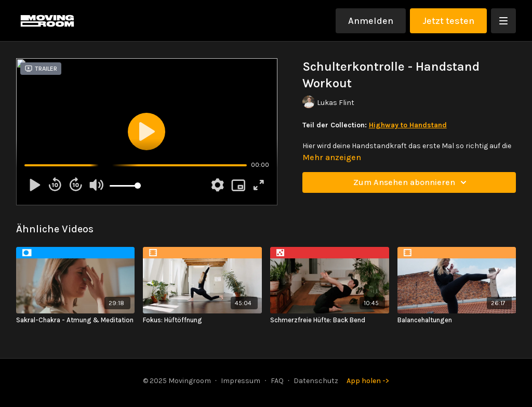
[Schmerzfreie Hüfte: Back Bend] (330, 320)
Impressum (241, 381)
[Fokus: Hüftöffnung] (202, 320)
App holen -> (368, 381)
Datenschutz (316, 381)
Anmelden (371, 21)
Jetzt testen (448, 21)
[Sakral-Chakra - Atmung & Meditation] (76, 320)
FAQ (277, 381)
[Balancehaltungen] (457, 320)
